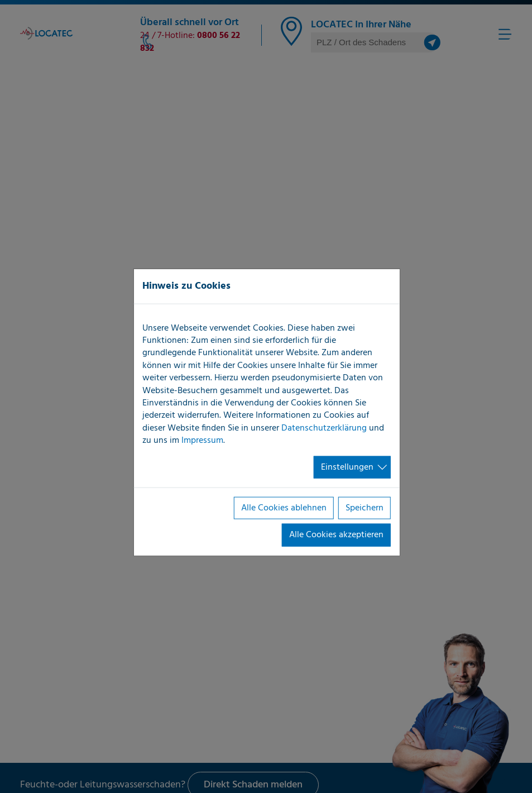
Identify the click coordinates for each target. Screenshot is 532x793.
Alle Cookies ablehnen (284, 508)
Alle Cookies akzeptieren (336, 535)
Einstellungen (347, 467)
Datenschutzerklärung (324, 428)
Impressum (202, 441)
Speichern (365, 508)
